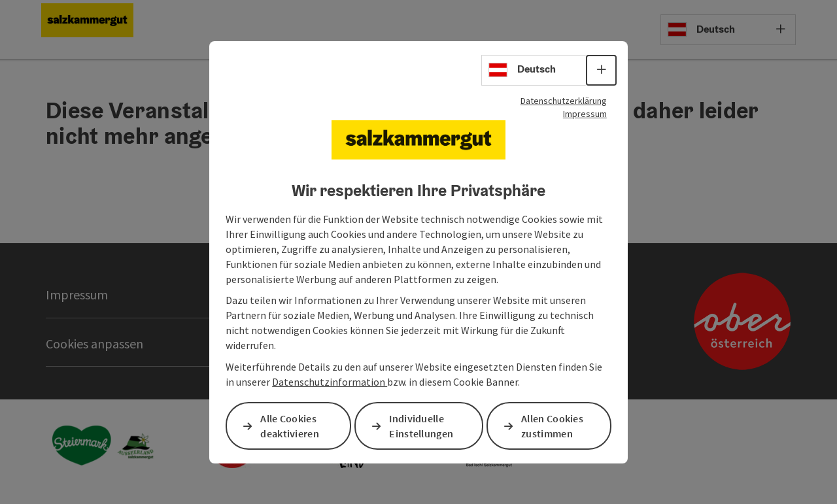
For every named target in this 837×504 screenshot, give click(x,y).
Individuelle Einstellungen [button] (421, 426)
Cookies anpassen (94, 344)
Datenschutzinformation (330, 382)
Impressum (585, 113)
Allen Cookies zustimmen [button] (552, 426)
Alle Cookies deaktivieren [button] (290, 426)
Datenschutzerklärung (564, 100)
